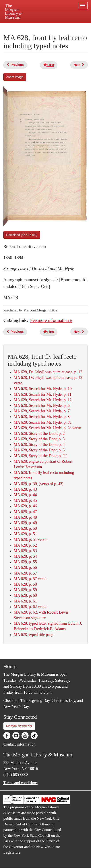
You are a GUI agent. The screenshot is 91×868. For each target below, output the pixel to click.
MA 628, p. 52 (25, 545)
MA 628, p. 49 (25, 523)
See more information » (51, 320)
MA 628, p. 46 (25, 506)
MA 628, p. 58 (25, 584)
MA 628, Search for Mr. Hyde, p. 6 (42, 405)
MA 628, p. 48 (25, 517)
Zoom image (15, 77)
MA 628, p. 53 (25, 551)
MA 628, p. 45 (25, 500)
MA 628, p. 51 (25, 534)
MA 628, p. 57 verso (30, 579)
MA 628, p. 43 (25, 489)
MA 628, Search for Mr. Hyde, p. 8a (43, 422)
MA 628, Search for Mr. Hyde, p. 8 (42, 417)
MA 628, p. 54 (25, 556)
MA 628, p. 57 (25, 573)
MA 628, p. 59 (25, 590)
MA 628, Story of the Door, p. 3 (39, 439)
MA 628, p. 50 (25, 528)
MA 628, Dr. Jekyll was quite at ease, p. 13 (48, 372)
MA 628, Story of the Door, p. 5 (39, 450)
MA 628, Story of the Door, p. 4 (39, 445)
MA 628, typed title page (34, 635)
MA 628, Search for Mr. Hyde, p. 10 (43, 389)
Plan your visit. (13, 26)
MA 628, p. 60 (25, 595)
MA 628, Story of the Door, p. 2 (39, 433)
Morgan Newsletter (19, 726)
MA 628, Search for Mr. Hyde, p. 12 (43, 400)
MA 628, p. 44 (25, 495)
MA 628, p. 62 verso (30, 607)
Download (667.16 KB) (22, 235)
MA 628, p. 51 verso (30, 539)
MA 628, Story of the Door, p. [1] (41, 456)
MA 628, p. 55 (25, 562)
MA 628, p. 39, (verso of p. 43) (39, 484)
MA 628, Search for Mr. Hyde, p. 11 (43, 394)
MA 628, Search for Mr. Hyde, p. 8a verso (47, 428)
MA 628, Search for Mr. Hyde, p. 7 (42, 411)
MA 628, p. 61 (25, 601)
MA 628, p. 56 (25, 567)
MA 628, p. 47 (25, 512)
